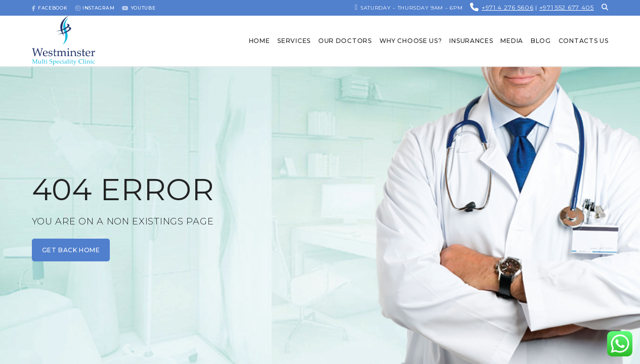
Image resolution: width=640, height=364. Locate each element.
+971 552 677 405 (567, 7)
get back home (71, 250)
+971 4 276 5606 (508, 7)
